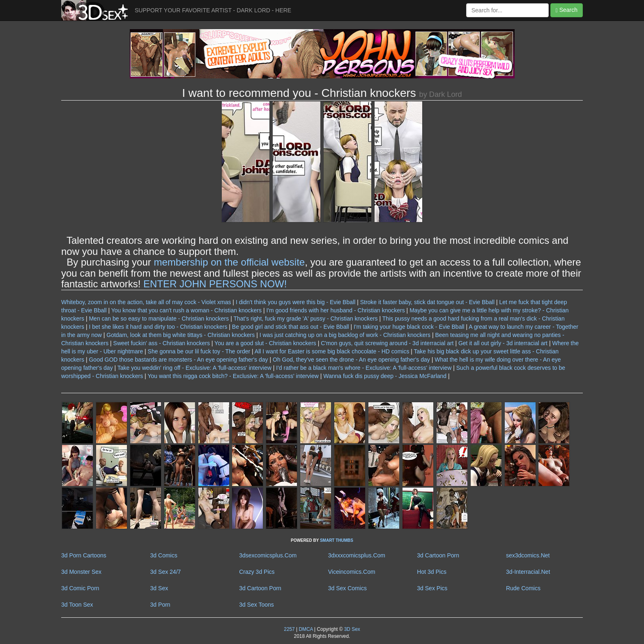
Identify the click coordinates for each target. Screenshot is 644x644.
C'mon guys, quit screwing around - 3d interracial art (387, 343)
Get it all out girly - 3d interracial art (503, 343)
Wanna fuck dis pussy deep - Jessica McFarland (385, 376)
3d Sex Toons (256, 605)
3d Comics (164, 555)
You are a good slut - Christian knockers (265, 343)
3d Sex (159, 588)
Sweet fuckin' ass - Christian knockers (162, 343)
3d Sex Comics (347, 588)
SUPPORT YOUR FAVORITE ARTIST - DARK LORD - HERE (213, 10)
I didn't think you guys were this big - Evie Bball (296, 302)
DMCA (306, 629)
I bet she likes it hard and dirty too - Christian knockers (158, 327)
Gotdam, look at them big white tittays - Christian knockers (181, 335)
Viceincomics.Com (352, 572)
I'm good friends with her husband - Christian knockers (335, 310)
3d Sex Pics (432, 588)
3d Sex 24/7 (166, 572)
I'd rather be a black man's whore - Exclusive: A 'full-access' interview (364, 368)
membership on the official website (229, 262)
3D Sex (351, 629)
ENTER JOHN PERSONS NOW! (215, 284)
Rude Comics (523, 588)
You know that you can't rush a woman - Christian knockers (186, 310)
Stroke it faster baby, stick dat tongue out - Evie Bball (427, 302)
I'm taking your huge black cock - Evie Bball (409, 327)
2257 (289, 629)
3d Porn (160, 605)
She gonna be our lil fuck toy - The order (199, 351)
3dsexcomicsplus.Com (268, 555)
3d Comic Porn (80, 588)
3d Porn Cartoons (84, 555)
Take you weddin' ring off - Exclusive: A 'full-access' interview (194, 368)
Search (567, 10)
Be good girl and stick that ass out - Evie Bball (291, 327)
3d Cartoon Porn (438, 555)
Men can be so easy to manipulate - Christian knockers (159, 319)
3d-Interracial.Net (528, 572)
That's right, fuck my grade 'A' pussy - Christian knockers (305, 319)
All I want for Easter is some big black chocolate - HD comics (332, 351)
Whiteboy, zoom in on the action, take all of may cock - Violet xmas (146, 302)
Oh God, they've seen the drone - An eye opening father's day (351, 360)
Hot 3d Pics (432, 572)
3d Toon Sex (77, 605)
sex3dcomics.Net (528, 555)
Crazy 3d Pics (257, 572)
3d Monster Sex (81, 572)
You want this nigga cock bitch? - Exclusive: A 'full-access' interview (233, 376)
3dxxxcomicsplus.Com (357, 555)
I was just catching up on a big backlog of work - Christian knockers (345, 335)
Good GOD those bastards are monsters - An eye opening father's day (178, 360)
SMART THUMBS (337, 540)
